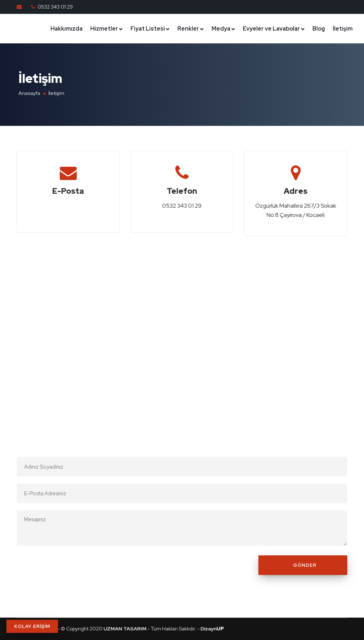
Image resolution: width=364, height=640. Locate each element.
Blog (319, 29)
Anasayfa (29, 93)
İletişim (343, 29)
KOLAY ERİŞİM (32, 626)
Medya (221, 29)
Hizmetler (104, 29)
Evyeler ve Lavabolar (271, 29)
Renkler (188, 29)
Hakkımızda (66, 29)
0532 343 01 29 (55, 7)
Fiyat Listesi (148, 29)
